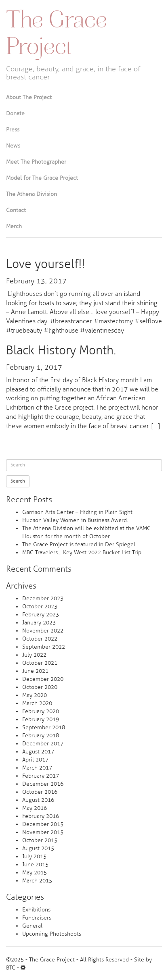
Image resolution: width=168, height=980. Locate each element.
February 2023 (41, 615)
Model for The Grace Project (42, 178)
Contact (16, 210)
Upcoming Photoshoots (52, 934)
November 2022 (43, 631)
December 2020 (43, 679)
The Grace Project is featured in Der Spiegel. (79, 544)
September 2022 (44, 647)
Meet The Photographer (36, 162)
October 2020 (40, 687)
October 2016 (40, 792)
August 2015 (38, 848)
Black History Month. (61, 350)
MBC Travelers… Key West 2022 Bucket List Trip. (82, 552)
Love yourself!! (45, 264)
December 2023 (43, 598)
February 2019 (41, 719)
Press (13, 130)
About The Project (29, 97)
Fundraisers (37, 918)
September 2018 (44, 727)
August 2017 (38, 752)
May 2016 (35, 808)
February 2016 (41, 816)
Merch (14, 226)
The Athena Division (31, 194)
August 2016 (38, 800)
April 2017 (35, 760)
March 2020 (37, 703)
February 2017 (41, 776)
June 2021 (35, 671)
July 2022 (34, 655)
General (32, 926)
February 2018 (41, 736)
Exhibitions (36, 910)
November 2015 (43, 832)
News (13, 146)
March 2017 (37, 768)
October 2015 (40, 840)
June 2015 (35, 865)
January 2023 (39, 623)
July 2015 (34, 856)
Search (18, 481)
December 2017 (43, 744)
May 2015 (35, 873)
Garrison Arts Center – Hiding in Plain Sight (77, 512)
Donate (15, 113)
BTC (11, 968)
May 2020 (35, 695)
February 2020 (41, 711)
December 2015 (43, 824)
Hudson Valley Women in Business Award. (75, 520)
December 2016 (43, 784)
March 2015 (37, 881)
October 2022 (40, 639)
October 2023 (40, 607)
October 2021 (40, 663)
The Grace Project (57, 35)
